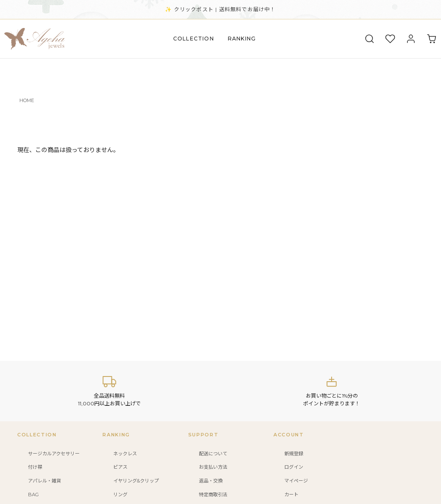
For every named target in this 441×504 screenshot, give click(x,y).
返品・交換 (211, 481)
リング (120, 495)
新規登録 (294, 454)
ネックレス (125, 454)
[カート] (432, 39)
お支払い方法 (213, 467)
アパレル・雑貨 (45, 481)
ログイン (294, 467)
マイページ (296, 481)
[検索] (370, 39)
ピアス (120, 467)
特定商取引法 (213, 495)
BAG (33, 495)
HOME (27, 100)
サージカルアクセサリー (54, 454)
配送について (213, 454)
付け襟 (35, 467)
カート (291, 495)
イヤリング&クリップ (136, 481)
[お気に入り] (390, 39)
